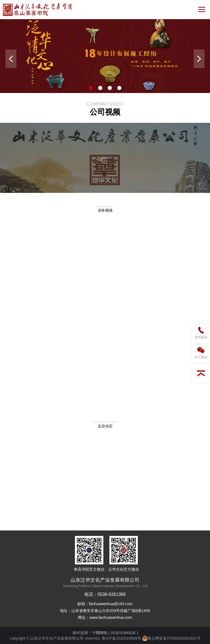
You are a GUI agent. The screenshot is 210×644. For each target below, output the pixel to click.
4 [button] (119, 88)
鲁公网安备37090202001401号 (171, 638)
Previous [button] (11, 59)
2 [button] (100, 88)
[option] (105, 56)
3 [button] (110, 88)
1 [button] (91, 88)
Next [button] (199, 59)
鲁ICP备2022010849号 (121, 638)
